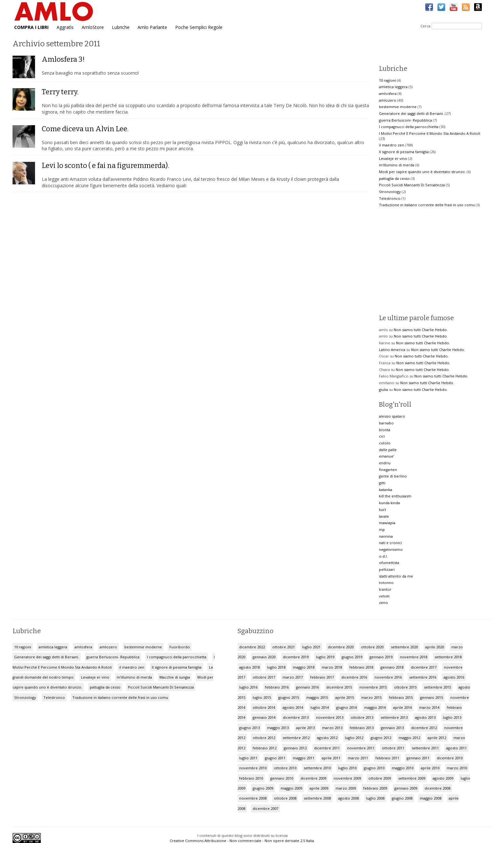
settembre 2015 (437, 687)
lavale (384, 516)
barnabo (386, 423)
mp (382, 529)
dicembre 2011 (327, 748)
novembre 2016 (388, 677)
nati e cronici (390, 543)
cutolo (385, 443)
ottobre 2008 (285, 798)
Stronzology (390, 192)
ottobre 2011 (393, 748)
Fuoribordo (180, 647)
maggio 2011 (304, 758)
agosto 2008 (348, 798)
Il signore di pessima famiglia (404, 152)
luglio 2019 (325, 657)
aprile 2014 (402, 707)
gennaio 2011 (418, 758)
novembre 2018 (414, 657)
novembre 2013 (330, 717)
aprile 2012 (437, 738)
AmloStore (93, 27)
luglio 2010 (347, 768)
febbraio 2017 (322, 677)
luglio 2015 (262, 697)
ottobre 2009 (380, 778)
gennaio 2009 (406, 788)
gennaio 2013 (392, 728)
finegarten (388, 470)
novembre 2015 (373, 687)
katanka (386, 490)
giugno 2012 (381, 738)
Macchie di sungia (175, 677)
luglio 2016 (248, 687)
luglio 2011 (248, 758)
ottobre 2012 (264, 738)
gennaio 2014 (264, 717)
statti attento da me (396, 576)
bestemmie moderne (398, 107)
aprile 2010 (430, 768)
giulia (383, 389)
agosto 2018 (249, 667)
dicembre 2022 (252, 647)
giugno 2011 (275, 758)
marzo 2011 (358, 758)
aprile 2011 (331, 758)
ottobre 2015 (405, 687)
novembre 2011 (361, 748)
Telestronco (390, 198)
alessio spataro (392, 416)
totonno (386, 583)
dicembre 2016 (354, 677)
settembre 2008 (317, 798)
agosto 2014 (293, 707)
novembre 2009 (347, 778)
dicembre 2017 (424, 667)
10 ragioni (387, 80)
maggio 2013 (278, 728)
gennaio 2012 (295, 748)
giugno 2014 (346, 707)
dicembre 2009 (313, 778)
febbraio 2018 (361, 667)
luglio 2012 (354, 738)
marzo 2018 (332, 667)
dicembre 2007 (265, 808)
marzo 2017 (293, 677)
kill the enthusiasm (395, 496)
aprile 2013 (305, 728)
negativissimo (391, 549)
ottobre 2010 (285, 768)
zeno (383, 602)
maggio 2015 (317, 697)
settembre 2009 (412, 778)
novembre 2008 (253, 798)
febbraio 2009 (375, 788)
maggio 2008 (431, 798)
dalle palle (388, 450)
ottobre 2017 (264, 677)
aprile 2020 (435, 647)
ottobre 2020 (372, 647)
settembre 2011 (425, 748)
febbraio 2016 (277, 687)
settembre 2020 (404, 647)
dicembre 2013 (296, 717)
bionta (385, 430)
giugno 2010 (374, 768)
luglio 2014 (320, 707)
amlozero (388, 100)
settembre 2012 (296, 738)
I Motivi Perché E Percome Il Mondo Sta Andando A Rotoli (430, 133)
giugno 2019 (352, 657)
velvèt (384, 596)
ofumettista (389, 563)
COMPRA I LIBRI (31, 27)
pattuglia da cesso (394, 178)
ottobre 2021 (283, 647)
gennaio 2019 (381, 657)
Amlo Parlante (152, 27)
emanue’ (387, 456)
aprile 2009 (319, 788)
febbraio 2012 (265, 748)
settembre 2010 (317, 768)
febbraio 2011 (387, 758)
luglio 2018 (276, 667)
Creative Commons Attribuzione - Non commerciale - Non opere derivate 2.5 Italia (242, 841)
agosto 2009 (443, 778)
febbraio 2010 (251, 778)
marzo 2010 (457, 768)
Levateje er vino (393, 158)
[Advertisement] (433, 261)
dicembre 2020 (341, 647)
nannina (386, 536)
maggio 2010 (403, 768)
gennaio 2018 (392, 667)
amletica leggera (393, 87)
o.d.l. (383, 556)
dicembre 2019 (296, 657)
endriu (385, 463)
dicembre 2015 (339, 687)
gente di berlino (393, 476)
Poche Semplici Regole (199, 27)
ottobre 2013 (362, 717)
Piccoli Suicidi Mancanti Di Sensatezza (412, 185)
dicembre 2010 (450, 758)
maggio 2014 (375, 707)
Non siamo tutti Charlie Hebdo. (421, 330)
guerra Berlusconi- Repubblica (405, 120)
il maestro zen (392, 145)
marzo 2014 (429, 707)
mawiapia (387, 523)
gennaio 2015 (432, 697)
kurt (382, 510)
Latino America (392, 350)
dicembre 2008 (437, 788)
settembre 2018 (448, 657)
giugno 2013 (249, 728)
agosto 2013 (425, 717)
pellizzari (387, 569)
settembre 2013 (394, 717)
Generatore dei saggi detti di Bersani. (411, 113)
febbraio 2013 (362, 728)
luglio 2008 (375, 798)
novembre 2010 (253, 768)
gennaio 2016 (307, 687)
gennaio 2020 (264, 657)
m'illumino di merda (397, 165)
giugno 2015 (289, 697)
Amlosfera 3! (63, 59)
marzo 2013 (332, 728)
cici (382, 436)
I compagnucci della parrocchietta (409, 127)
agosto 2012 (327, 738)
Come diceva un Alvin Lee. (85, 129)
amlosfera (388, 93)
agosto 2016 (454, 677)
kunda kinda (389, 503)
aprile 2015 (345, 697)
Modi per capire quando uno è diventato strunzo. (422, 172)
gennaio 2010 (282, 778)
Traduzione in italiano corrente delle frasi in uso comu (427, 205)
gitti (382, 483)
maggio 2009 (291, 788)
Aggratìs (65, 27)
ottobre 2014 (264, 707)
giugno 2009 (263, 788)
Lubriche (121, 27)
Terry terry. (60, 92)
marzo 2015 (371, 697)
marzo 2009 (346, 788)
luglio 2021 (311, 647)
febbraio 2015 (401, 697)
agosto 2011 (456, 748)
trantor (385, 589)
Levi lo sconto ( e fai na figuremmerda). (105, 166)
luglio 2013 (452, 717)
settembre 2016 (423, 677)
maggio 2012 (409, 738)
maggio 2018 (304, 667)
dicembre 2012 (424, 728)
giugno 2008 (402, 798)
